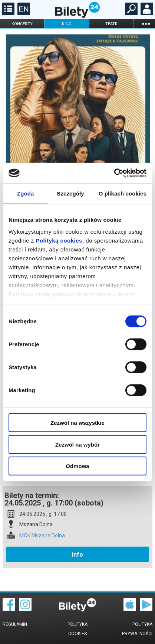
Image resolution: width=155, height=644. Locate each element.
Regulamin (15, 624)
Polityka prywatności (137, 629)
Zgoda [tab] (26, 193)
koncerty (22, 24)
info (77, 555)
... (146, 24)
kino (67, 24)
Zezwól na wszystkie (77, 423)
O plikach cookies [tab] (123, 193)
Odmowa (77, 466)
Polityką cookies (59, 240)
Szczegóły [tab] (70, 193)
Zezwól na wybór (77, 444)
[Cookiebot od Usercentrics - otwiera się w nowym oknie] (114, 173)
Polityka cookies (77, 629)
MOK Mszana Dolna (42, 536)
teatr (111, 24)
